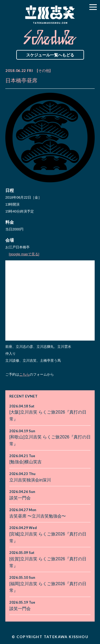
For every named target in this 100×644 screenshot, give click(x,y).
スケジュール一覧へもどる (50, 55)
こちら (24, 374)
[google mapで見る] (24, 254)
